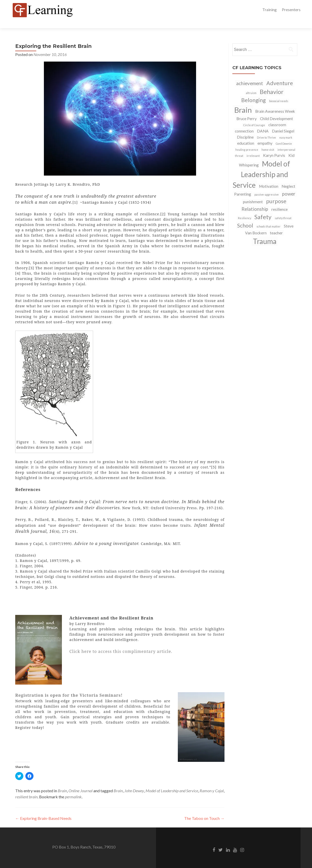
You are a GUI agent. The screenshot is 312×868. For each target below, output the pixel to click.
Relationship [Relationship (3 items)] (255, 200)
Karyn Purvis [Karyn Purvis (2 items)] (274, 146)
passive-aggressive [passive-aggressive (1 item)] (267, 186)
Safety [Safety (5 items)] (263, 208)
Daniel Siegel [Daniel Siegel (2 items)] (283, 122)
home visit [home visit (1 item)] (268, 141)
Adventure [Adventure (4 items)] (280, 74)
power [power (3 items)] (289, 185)
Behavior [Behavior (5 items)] (272, 83)
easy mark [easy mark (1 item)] (286, 129)
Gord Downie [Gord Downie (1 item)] (284, 135)
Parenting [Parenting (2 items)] (243, 185)
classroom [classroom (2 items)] (277, 116)
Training (270, 10)
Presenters (291, 10)
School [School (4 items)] (245, 217)
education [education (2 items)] (246, 134)
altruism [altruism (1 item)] (251, 84)
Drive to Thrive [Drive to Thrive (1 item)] (266, 129)
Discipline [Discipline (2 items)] (245, 128)
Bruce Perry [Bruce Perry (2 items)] (247, 110)
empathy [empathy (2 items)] (265, 134)
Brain (62, 782)
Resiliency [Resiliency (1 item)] (245, 209)
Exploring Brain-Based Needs (43, 809)
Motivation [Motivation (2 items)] (269, 177)
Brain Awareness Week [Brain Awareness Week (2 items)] (275, 102)
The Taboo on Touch (204, 809)
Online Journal (81, 782)
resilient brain (26, 788)
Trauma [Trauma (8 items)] (265, 232)
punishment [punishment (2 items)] (253, 193)
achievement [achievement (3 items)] (250, 74)
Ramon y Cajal (212, 782)
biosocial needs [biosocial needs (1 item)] (279, 92)
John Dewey (134, 782)
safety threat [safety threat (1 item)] (283, 209)
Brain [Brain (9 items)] (243, 101)
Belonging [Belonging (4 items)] (254, 91)
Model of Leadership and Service (172, 782)
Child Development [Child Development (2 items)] (276, 110)
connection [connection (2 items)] (244, 122)
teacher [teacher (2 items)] (276, 224)
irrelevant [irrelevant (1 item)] (253, 147)
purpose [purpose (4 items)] (276, 192)
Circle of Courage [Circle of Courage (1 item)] (254, 116)
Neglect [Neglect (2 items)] (288, 177)
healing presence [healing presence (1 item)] (247, 141)
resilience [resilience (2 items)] (280, 200)
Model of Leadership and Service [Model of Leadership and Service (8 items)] (261, 165)
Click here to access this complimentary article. (121, 643)
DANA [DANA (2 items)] (263, 122)
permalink (73, 788)
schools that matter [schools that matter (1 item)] (268, 218)
